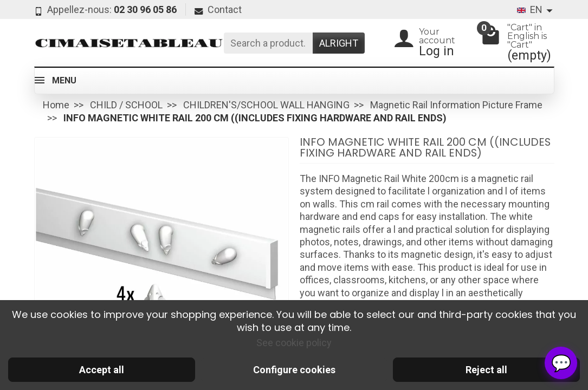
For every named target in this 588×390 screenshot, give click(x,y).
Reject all (486, 370)
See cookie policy (294, 343)
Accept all (102, 370)
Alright (339, 43)
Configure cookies (294, 370)
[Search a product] (268, 43)
